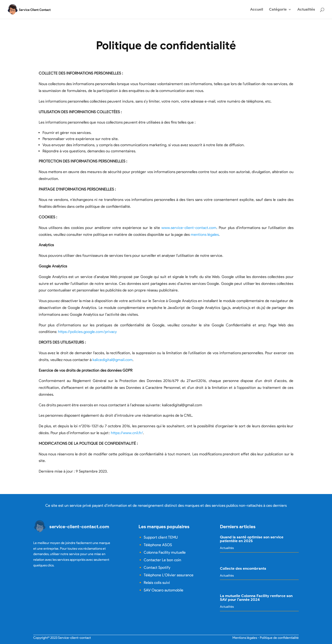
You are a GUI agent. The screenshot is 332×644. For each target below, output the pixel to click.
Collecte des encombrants (243, 568)
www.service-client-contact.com (189, 228)
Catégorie (278, 10)
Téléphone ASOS (158, 545)
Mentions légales (245, 638)
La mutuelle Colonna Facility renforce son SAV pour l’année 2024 (256, 598)
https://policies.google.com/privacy (87, 332)
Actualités (306, 10)
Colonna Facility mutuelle (165, 552)
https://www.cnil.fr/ (127, 433)
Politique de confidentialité (279, 638)
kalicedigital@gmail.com (113, 360)
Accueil (257, 10)
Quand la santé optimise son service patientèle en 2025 (252, 539)
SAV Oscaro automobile (164, 590)
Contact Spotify (157, 567)
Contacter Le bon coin (162, 560)
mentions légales (205, 235)
